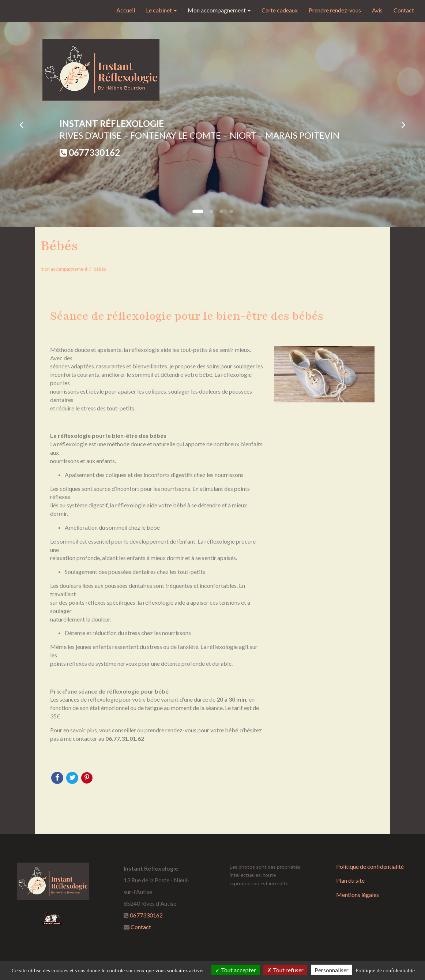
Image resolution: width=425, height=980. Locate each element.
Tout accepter (236, 970)
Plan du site (350, 880)
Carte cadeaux (280, 10)
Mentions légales (358, 895)
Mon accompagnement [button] (219, 10)
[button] (21, 124)
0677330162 (94, 152)
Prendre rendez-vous (335, 10)
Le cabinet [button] (161, 10)
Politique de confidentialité (370, 866)
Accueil (126, 10)
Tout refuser (285, 970)
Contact (404, 10)
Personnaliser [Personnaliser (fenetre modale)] (332, 970)
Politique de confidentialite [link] (385, 970)
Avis (377, 10)
